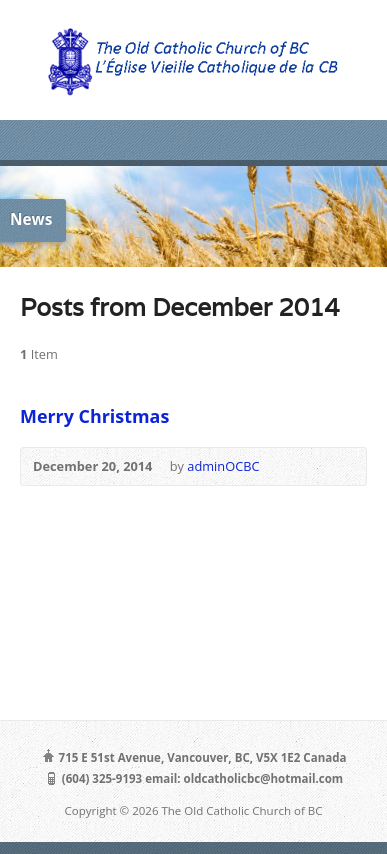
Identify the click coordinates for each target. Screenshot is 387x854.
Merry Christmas (94, 416)
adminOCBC (223, 466)
